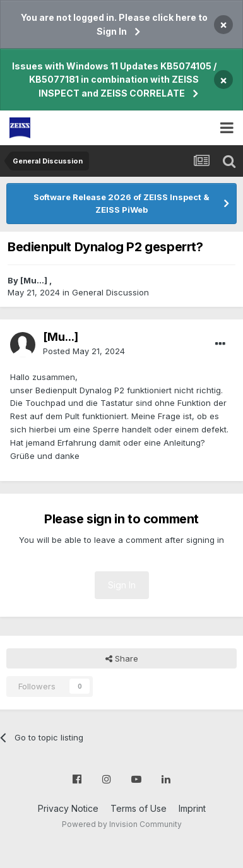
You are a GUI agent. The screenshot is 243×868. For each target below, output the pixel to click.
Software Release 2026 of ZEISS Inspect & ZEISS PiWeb (121, 203)
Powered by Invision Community (122, 824)
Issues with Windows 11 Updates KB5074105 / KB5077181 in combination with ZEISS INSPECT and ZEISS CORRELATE (114, 80)
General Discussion (110, 292)
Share (122, 658)
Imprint (192, 808)
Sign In (122, 585)
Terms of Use (139, 808)
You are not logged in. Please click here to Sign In (114, 24)
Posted (84, 351)
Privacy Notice (68, 808)
